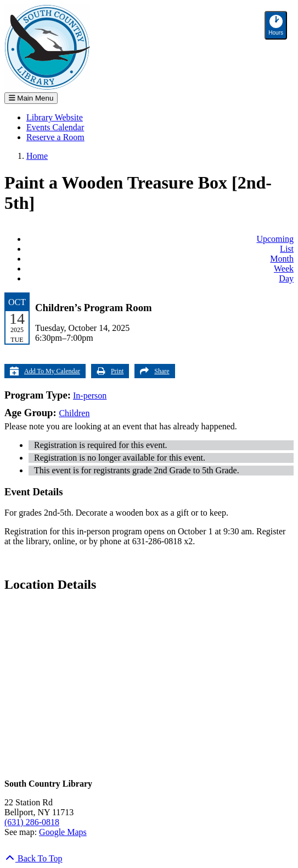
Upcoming (275, 239)
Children (74, 413)
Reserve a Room (55, 137)
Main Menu (31, 98)
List (287, 249)
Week (284, 269)
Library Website (55, 117)
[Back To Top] (33, 858)
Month (282, 259)
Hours (278, 25)
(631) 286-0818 (32, 822)
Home (37, 156)
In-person (90, 396)
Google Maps (63, 832)
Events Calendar (55, 127)
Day (286, 278)
